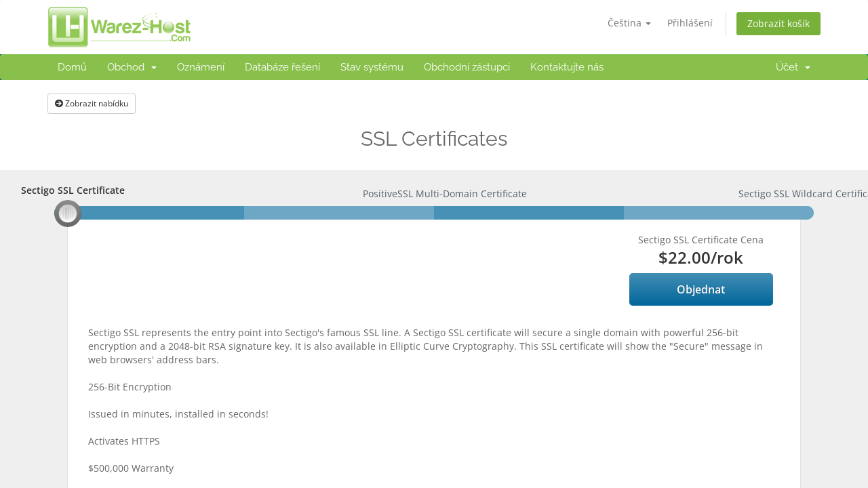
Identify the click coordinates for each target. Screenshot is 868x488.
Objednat (701, 289)
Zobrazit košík (778, 23)
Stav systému (372, 67)
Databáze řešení (282, 67)
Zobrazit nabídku (92, 103)
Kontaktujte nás (567, 67)
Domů (72, 67)
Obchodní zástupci (467, 67)
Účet (793, 67)
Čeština (629, 23)
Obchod (132, 67)
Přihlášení (690, 23)
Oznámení (201, 67)
